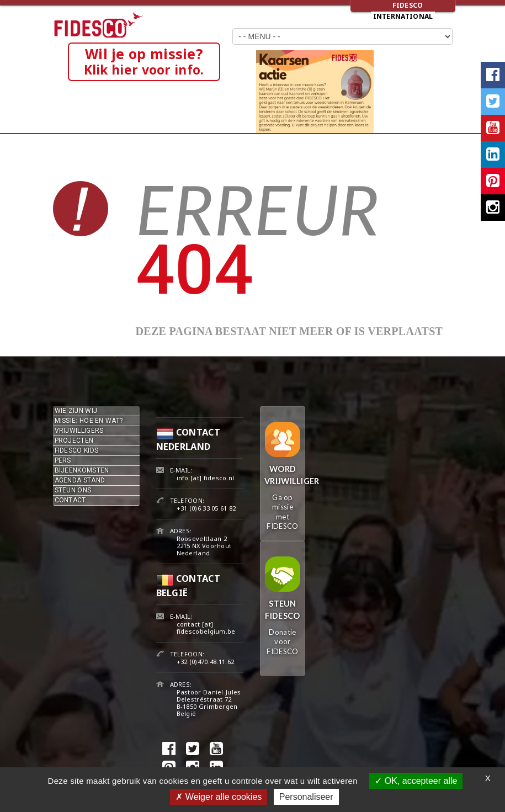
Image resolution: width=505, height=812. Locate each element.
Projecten (74, 441)
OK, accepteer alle (416, 781)
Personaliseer (306, 797)
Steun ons (73, 490)
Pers (63, 460)
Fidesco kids (77, 450)
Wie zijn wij (76, 411)
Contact (70, 500)
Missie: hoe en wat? (89, 421)
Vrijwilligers (79, 431)
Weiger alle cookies (219, 797)
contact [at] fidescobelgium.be (206, 628)
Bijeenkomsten (82, 470)
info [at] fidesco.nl (206, 478)
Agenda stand (80, 480)
